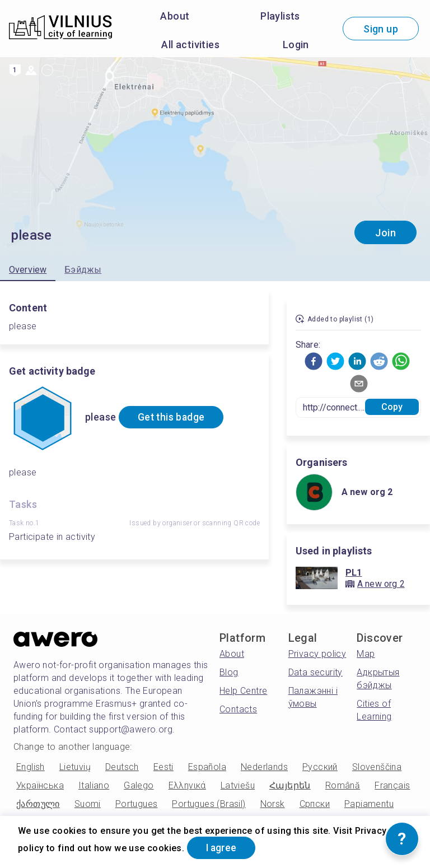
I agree (223, 848)
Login (296, 45)
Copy (392, 407)
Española (207, 767)
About (175, 16)
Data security (316, 672)
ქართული (38, 804)
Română (343, 785)
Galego (139, 785)
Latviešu (238, 785)
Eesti (163, 767)
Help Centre (243, 691)
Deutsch (122, 767)
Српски (315, 804)
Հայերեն (290, 785)
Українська (40, 785)
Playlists (280, 16)
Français (392, 785)
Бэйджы (83, 270)
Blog (229, 672)
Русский (320, 767)
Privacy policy (317, 654)
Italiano (94, 785)
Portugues (137, 804)
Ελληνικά (187, 785)
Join (385, 233)
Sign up (381, 29)
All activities (190, 45)
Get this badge (174, 417)
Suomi (88, 804)
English (31, 767)
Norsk (273, 804)
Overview (28, 270)
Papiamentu (369, 804)
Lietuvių (75, 767)
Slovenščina (377, 767)
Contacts (238, 709)
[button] (314, 361)
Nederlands (264, 767)
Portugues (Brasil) (209, 804)
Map (366, 654)
